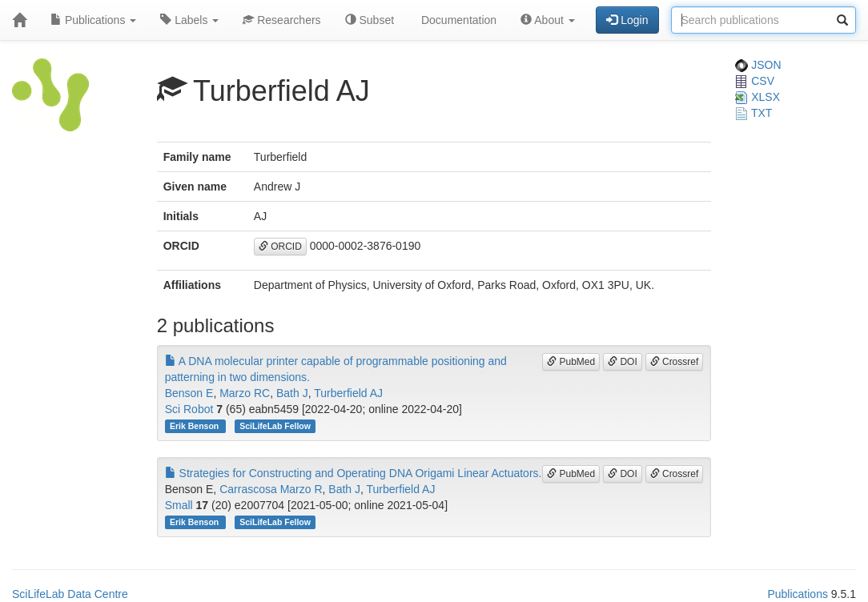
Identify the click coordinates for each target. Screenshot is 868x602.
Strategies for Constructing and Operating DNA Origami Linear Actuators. (354, 473)
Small (179, 505)
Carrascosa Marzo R (271, 489)
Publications (93, 20)
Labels (189, 20)
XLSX (757, 97)
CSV (755, 81)
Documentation (457, 20)
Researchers (281, 20)
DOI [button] (623, 362)
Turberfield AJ (348, 393)
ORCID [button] (280, 247)
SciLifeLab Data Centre (70, 594)
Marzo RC (245, 393)
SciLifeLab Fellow (275, 426)
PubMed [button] (571, 362)
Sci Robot (189, 409)
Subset (370, 20)
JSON (758, 65)
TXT (753, 113)
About (548, 20)
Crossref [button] (675, 362)
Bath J (292, 393)
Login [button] (627, 20)
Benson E (189, 393)
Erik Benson (195, 426)
